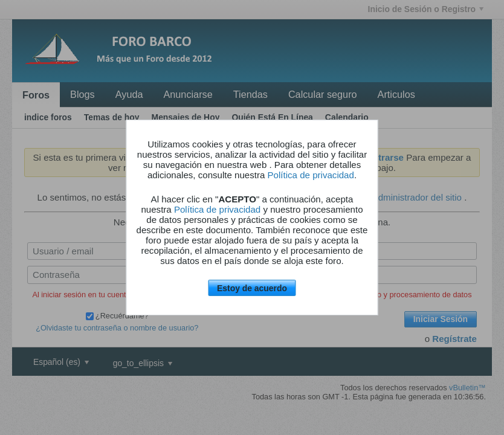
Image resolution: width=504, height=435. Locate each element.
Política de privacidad (311, 175)
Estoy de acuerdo (252, 288)
